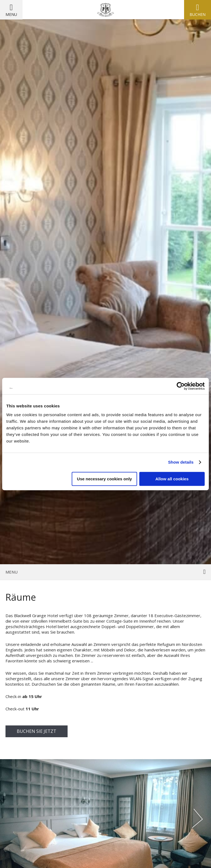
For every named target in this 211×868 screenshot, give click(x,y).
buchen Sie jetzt (37, 731)
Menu (11, 14)
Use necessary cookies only (104, 479)
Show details (181, 462)
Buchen (198, 14)
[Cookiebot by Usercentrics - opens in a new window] (181, 386)
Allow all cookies (172, 479)
